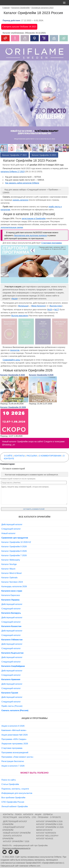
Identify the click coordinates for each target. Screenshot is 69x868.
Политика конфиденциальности (16, 848)
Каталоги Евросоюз (11, 595)
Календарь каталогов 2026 (14, 586)
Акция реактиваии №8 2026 (15, 735)
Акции (15, 299)
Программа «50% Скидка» (14, 739)
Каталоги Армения (11, 679)
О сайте (8, 456)
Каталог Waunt (8, 569)
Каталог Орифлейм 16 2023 (44, 155)
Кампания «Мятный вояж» (14, 730)
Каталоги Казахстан (11, 626)
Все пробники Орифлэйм (13, 798)
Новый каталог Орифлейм (17, 833)
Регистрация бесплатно (13, 761)
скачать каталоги (20, 200)
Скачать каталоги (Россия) (15, 710)
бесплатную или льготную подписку (31, 236)
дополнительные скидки (12, 227)
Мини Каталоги (39, 306)
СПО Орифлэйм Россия (13, 802)
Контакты (20, 456)
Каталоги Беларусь (11, 613)
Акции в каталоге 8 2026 (13, 726)
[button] (67, 37)
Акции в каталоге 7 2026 (13, 766)
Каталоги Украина (10, 600)
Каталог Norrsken (46, 833)
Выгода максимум (20, 316)
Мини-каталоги (44, 830)
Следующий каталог (11, 529)
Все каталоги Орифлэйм (34, 517)
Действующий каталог (12, 524)
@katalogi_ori (9, 445)
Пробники (43, 817)
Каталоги (28, 814)
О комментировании (50, 456)
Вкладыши (23, 306)
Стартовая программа (52, 243)
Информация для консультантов (17, 793)
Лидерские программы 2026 (15, 744)
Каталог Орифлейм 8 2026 (13, 375)
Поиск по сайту (9, 780)
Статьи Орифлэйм (10, 784)
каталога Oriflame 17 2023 (13, 172)
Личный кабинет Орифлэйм (15, 806)
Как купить (24, 817)
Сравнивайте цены (11, 360)
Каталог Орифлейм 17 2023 (15, 155)
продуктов (15, 350)
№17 (56, 310)
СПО (34, 817)
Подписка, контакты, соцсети (15, 789)
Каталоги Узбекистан (12, 640)
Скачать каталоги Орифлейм (12, 837)
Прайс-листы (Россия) (12, 706)
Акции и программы (34, 718)
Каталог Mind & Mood (11, 573)
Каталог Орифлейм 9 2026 (41, 375)
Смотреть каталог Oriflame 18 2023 (19, 27)
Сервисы (48, 814)
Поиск (18, 814)
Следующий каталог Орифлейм (14, 829)
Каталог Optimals (10, 578)
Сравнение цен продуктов (15, 538)
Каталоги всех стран (12, 591)
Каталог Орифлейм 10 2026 (13, 407)
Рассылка (32, 456)
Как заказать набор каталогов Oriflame (22, 183)
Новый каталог (8, 533)
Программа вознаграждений (15, 752)
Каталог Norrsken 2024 (12, 582)
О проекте (55, 817)
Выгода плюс (56, 306)
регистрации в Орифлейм (34, 219)
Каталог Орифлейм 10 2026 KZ (16, 542)
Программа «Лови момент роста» (17, 757)
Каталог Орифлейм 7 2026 (14, 555)
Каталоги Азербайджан (13, 666)
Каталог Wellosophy (11, 560)
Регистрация (10, 817)
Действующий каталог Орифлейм (15, 823)
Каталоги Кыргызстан (12, 653)
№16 (50, 310)
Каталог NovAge (9, 564)
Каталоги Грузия (10, 693)
